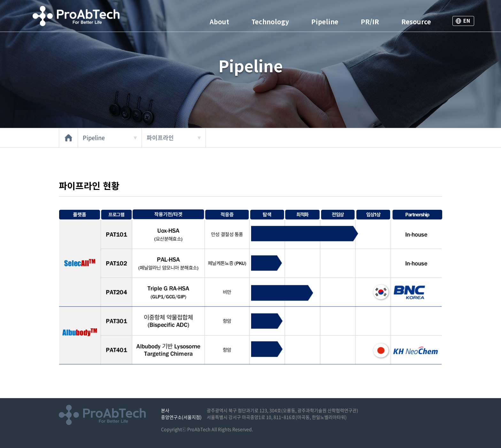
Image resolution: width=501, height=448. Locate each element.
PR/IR (370, 22)
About (219, 22)
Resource (416, 22)
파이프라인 (160, 138)
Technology (270, 22)
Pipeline (325, 22)
